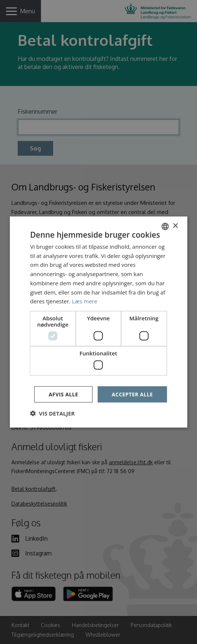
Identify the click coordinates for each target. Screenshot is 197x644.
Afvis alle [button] (63, 394)
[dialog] (98, 322)
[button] (53, 413)
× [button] (175, 226)
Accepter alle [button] (132, 394)
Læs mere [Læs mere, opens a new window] (85, 301)
